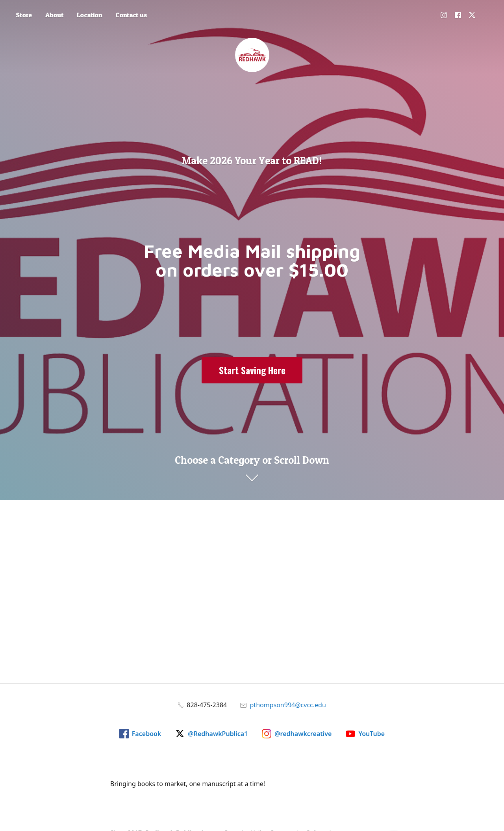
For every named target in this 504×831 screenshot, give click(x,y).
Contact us (131, 15)
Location (89, 15)
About (54, 15)
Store (24, 15)
